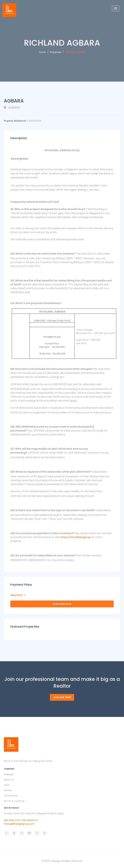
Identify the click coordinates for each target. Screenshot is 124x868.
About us (9, 780)
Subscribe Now (62, 604)
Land (7, 785)
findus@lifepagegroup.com (19, 824)
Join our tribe (62, 697)
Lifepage (9, 774)
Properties (56, 52)
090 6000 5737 (12, 820)
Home (42, 52)
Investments (11, 796)
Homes (8, 790)
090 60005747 (30, 820)
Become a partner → (16, 801)
